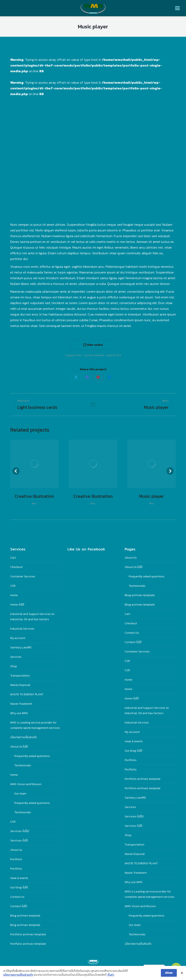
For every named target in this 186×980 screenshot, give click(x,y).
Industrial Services (22, 629)
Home (14, 595)
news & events (19, 878)
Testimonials (23, 765)
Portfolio (16, 859)
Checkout (16, 567)
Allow (169, 973)
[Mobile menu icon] (177, 8)
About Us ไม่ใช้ (19, 747)
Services (16, 657)
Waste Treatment (21, 704)
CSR (13, 586)
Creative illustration (34, 496)
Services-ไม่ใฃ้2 (20, 831)
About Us (16, 850)
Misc (79, 355)
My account (18, 638)
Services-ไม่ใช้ (19, 841)
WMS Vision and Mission (26, 784)
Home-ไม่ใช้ (17, 605)
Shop (14, 666)
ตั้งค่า (111, 975)
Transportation (20, 676)
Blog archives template (25, 916)
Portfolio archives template (28, 934)
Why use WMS (19, 713)
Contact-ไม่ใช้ (19, 906)
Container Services (23, 576)
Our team (20, 794)
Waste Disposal (20, 685)
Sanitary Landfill (21, 647)
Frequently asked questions (32, 756)
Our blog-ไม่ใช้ (19, 887)
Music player (152, 496)
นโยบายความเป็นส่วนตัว (24, 737)
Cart (13, 558)
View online (93, 345)
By (94, 355)
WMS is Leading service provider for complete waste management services (35, 725)
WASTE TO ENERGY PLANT (27, 694)
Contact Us (17, 897)
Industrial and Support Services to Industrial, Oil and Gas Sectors (32, 617)
